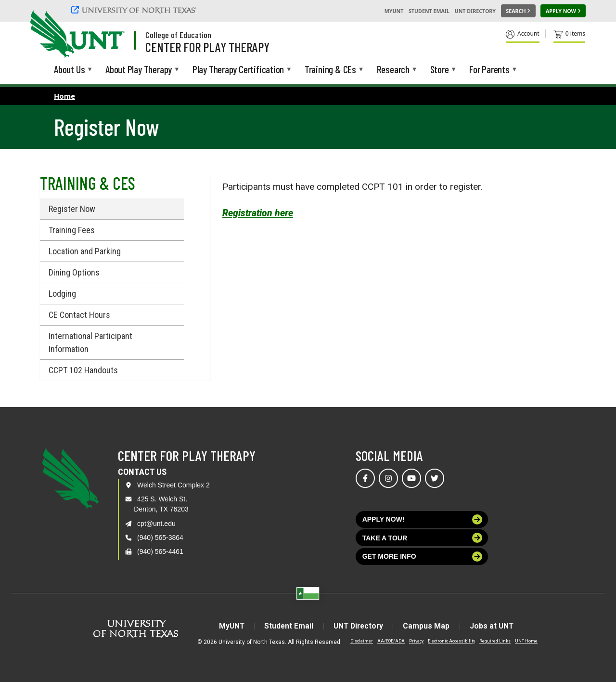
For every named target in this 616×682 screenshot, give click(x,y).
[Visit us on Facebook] (365, 478)
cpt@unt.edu (156, 524)
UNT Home (526, 641)
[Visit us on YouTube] (411, 478)
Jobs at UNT (496, 626)
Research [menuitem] (393, 70)
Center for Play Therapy (207, 47)
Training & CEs (88, 183)
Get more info (423, 557)
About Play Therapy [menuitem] (139, 70)
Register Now (72, 209)
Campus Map (429, 626)
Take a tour (423, 538)
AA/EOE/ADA (391, 641)
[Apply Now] (563, 11)
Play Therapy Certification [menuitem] (238, 70)
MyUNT (394, 11)
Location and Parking (85, 251)
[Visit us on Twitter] (435, 478)
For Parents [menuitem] (489, 70)
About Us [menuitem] (69, 70)
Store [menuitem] (440, 70)
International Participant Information (90, 342)
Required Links (495, 641)
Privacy (416, 641)
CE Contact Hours (79, 315)
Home (64, 96)
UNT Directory (475, 11)
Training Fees (72, 230)
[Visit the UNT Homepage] (110, 35)
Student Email (429, 11)
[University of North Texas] (135, 10)
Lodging (62, 294)
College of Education (178, 35)
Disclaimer (362, 641)
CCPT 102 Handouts (83, 370)
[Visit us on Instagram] (388, 478)
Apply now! (423, 519)
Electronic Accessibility (451, 641)
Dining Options (74, 272)
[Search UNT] (518, 11)
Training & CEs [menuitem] (330, 70)
